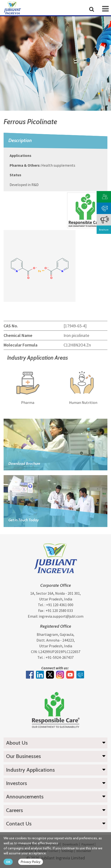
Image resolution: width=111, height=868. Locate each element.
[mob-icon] (105, 9)
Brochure (104, 230)
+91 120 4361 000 (60, 605)
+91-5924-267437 (60, 657)
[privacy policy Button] (33, 862)
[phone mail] (105, 208)
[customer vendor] (105, 196)
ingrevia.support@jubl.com (61, 616)
